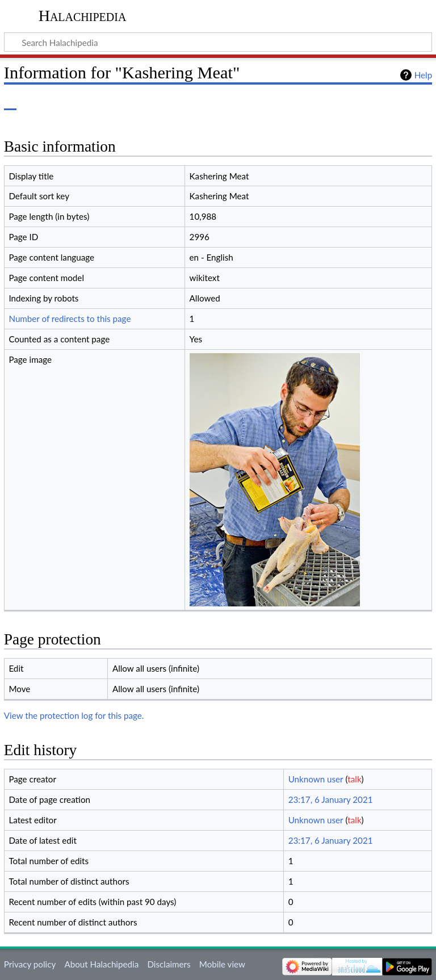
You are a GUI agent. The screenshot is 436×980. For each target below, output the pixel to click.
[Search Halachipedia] (218, 42)
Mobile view (222, 964)
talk (354, 779)
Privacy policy (30, 964)
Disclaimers (169, 964)
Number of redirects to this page (70, 319)
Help (423, 75)
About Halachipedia (101, 964)
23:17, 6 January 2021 (331, 799)
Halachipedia (83, 16)
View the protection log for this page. (74, 715)
